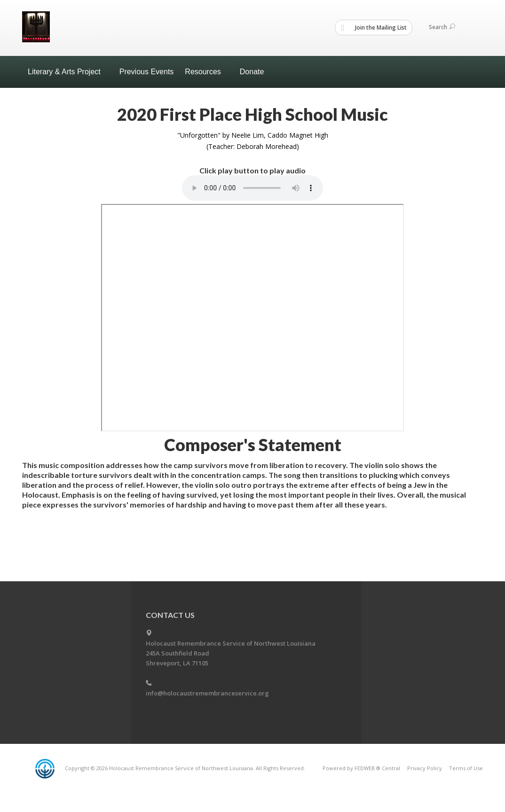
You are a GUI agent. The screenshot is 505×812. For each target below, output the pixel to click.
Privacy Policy (425, 768)
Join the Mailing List (374, 28)
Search (442, 27)
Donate (252, 72)
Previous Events (147, 72)
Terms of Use (466, 768)
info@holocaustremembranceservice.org (207, 693)
